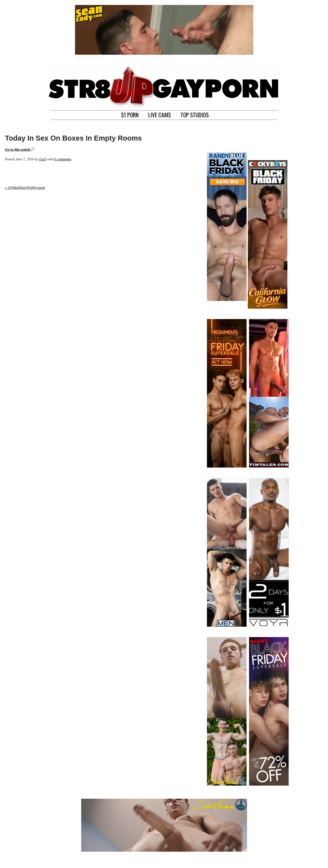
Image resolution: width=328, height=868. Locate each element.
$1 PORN (130, 114)
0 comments (63, 159)
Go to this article (20, 149)
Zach (42, 159)
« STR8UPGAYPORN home (25, 188)
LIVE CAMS (160, 114)
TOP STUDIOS (195, 114)
